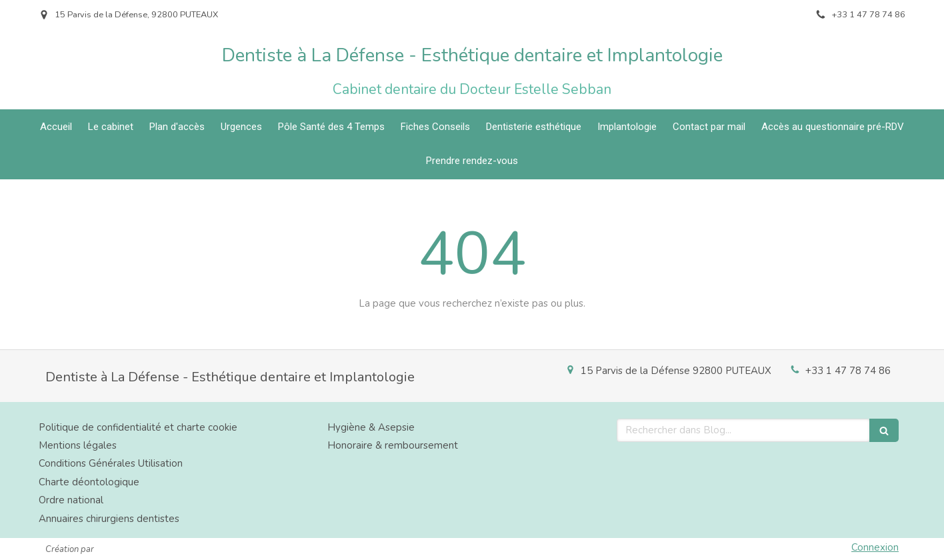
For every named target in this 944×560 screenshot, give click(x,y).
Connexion (875, 547)
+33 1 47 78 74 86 (848, 371)
